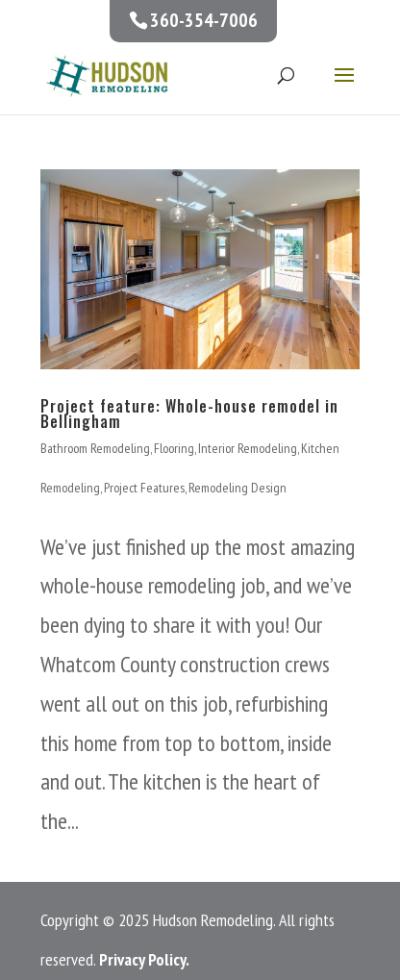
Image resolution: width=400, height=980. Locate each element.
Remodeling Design (237, 488)
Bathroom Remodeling (95, 448)
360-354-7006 (204, 20)
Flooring (174, 448)
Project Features (144, 488)
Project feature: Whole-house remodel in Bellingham (189, 414)
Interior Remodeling (248, 448)
